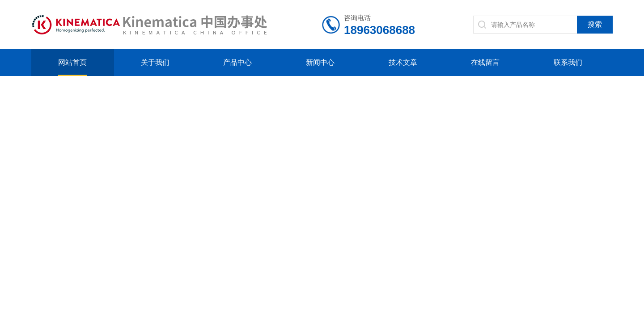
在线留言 (485, 62)
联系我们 (568, 62)
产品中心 (237, 62)
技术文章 (403, 62)
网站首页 (72, 62)
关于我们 (155, 62)
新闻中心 (320, 62)
